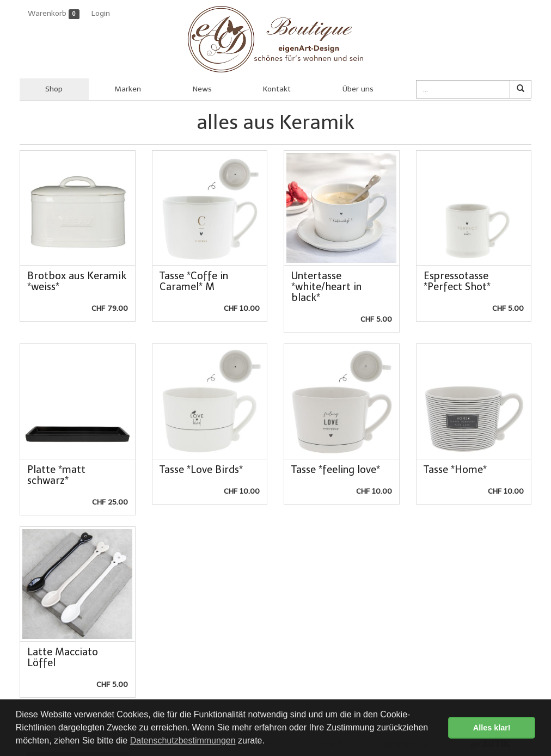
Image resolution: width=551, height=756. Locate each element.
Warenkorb (54, 14)
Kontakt (277, 89)
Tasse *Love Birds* (201, 470)
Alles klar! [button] (492, 728)
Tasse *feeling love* (336, 470)
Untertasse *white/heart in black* (326, 287)
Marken (128, 89)
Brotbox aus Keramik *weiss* (77, 281)
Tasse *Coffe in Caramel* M (194, 281)
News (202, 89)
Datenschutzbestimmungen (183, 740)
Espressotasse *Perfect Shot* (457, 281)
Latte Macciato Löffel (63, 657)
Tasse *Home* (455, 470)
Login (101, 13)
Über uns (358, 89)
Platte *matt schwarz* (56, 475)
